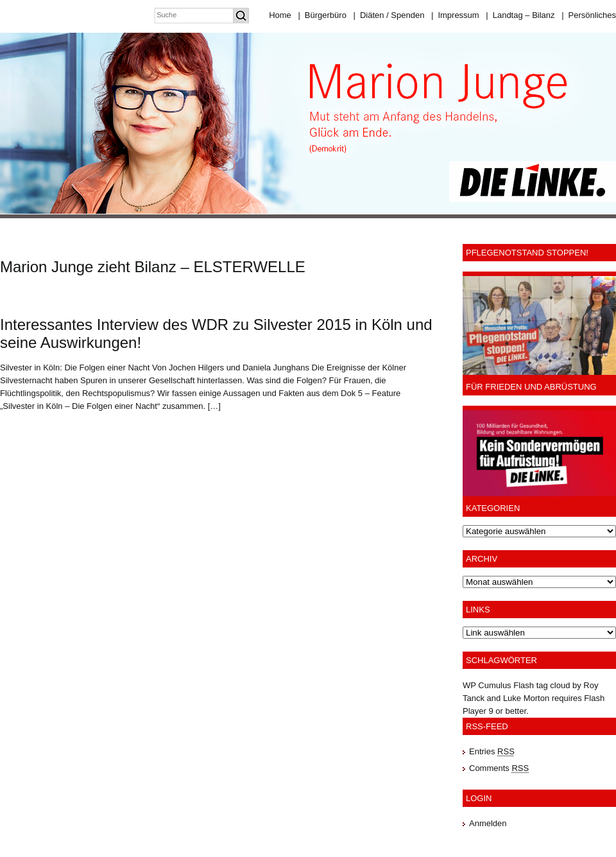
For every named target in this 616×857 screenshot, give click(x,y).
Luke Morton (526, 698)
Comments (499, 768)
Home (280, 15)
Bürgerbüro (322, 15)
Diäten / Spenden (389, 15)
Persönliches (589, 15)
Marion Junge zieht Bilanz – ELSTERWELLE (153, 267)
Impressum (455, 15)
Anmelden (488, 823)
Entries (492, 751)
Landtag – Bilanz (520, 15)
